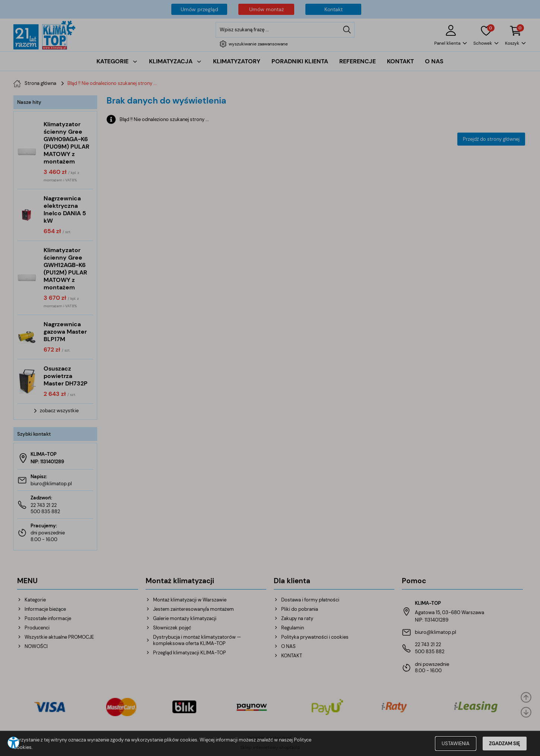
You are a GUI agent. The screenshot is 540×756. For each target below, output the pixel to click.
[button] (13, 743)
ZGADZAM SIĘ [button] (505, 744)
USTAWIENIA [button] (456, 744)
